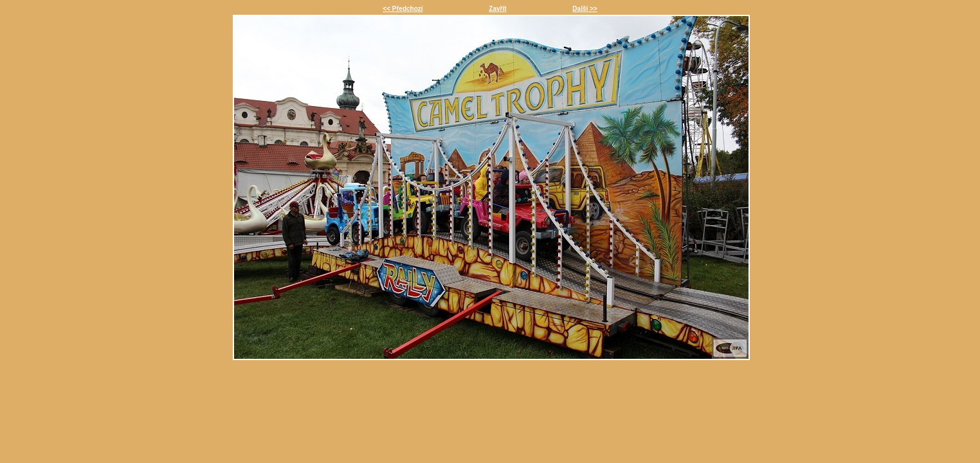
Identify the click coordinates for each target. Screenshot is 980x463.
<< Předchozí (403, 9)
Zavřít (497, 9)
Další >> (585, 9)
